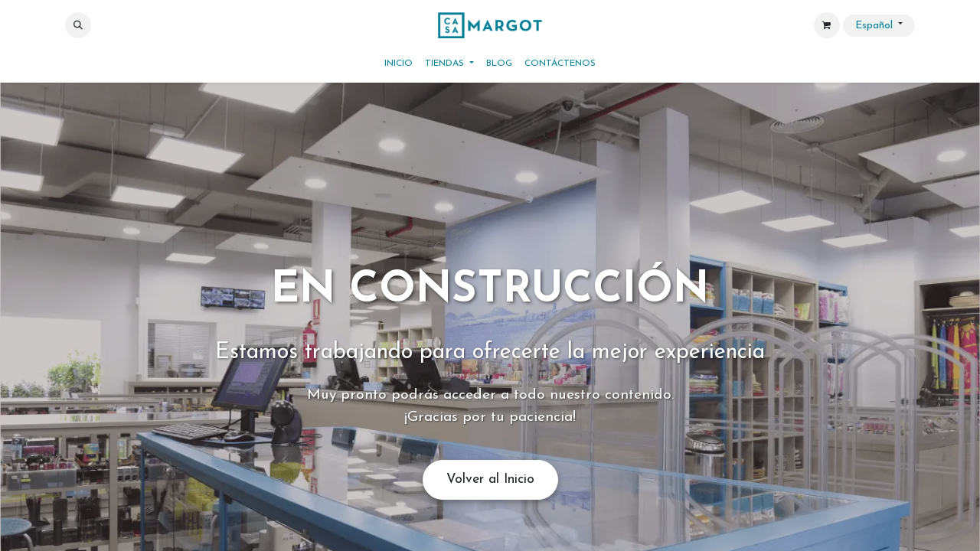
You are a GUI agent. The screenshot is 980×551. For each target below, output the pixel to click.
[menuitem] (399, 64)
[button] (78, 25)
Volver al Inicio (490, 479)
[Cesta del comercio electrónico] (827, 25)
